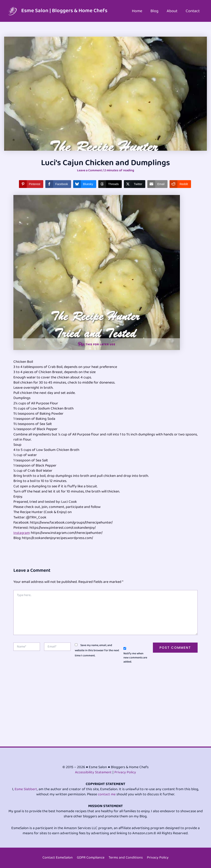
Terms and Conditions (126, 858)
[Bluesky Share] (85, 184)
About (172, 11)
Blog (154, 11)
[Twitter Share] (135, 184)
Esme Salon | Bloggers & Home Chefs (64, 11)
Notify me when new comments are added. (135, 658)
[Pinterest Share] (31, 184)
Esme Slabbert (26, 789)
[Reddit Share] (180, 184)
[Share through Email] (157, 184)
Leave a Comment (89, 170)
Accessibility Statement (93, 772)
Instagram (22, 533)
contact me (107, 794)
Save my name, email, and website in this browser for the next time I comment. (97, 650)
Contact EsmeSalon (57, 858)
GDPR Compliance (91, 858)
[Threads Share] (110, 184)
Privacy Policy (126, 772)
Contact (193, 11)
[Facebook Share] (58, 184)
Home (137, 11)
